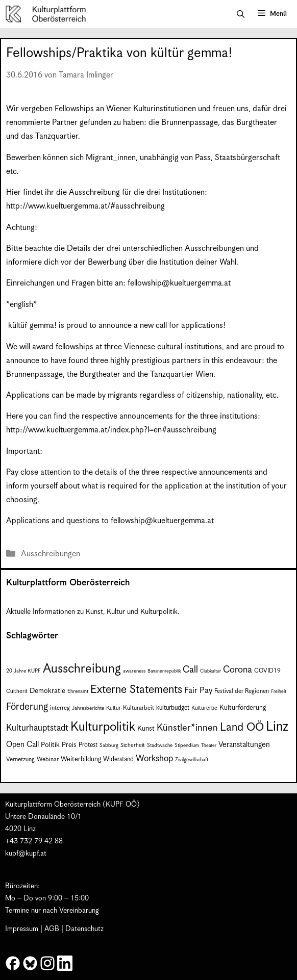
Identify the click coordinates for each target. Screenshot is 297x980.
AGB (52, 929)
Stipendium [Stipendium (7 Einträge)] (187, 745)
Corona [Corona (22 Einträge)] (238, 670)
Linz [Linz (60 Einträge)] (277, 727)
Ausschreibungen (51, 554)
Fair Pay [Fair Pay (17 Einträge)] (198, 691)
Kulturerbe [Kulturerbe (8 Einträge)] (204, 708)
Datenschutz (84, 929)
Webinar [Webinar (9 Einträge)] (48, 759)
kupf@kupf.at (26, 854)
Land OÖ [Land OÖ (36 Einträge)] (242, 727)
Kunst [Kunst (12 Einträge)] (146, 729)
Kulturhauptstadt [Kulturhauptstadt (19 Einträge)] (37, 728)
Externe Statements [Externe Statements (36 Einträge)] (136, 690)
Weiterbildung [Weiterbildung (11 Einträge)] (81, 759)
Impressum (22, 929)
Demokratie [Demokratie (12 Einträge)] (47, 691)
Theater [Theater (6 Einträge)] (209, 746)
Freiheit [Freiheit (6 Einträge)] (279, 692)
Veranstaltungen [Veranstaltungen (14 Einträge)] (244, 745)
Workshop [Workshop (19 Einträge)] (154, 759)
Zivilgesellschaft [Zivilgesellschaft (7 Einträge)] (192, 760)
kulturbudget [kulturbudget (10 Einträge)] (173, 708)
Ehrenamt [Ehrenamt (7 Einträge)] (78, 691)
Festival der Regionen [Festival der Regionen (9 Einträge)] (242, 691)
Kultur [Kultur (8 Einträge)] (114, 708)
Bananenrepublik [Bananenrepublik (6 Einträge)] (164, 671)
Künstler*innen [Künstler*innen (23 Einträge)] (187, 728)
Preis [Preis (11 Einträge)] (69, 745)
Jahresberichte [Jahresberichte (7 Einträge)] (88, 708)
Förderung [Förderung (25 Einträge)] (27, 707)
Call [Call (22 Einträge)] (190, 670)
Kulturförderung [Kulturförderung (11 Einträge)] (243, 708)
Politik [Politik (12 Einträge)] (50, 745)
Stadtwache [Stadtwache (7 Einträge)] (160, 745)
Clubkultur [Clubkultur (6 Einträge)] (211, 671)
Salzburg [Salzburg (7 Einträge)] (109, 745)
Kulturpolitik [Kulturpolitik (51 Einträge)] (103, 727)
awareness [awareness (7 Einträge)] (134, 671)
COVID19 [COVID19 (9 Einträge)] (267, 671)
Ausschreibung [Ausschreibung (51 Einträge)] (82, 669)
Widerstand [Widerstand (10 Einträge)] (118, 759)
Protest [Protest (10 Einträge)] (88, 745)
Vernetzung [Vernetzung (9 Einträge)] (20, 759)
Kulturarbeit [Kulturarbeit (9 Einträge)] (139, 708)
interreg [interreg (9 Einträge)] (60, 708)
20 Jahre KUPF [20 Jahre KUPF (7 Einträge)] (23, 671)
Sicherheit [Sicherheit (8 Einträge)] (133, 745)
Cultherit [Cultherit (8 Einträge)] (17, 691)
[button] (241, 14)
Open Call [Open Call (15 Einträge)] (22, 745)
